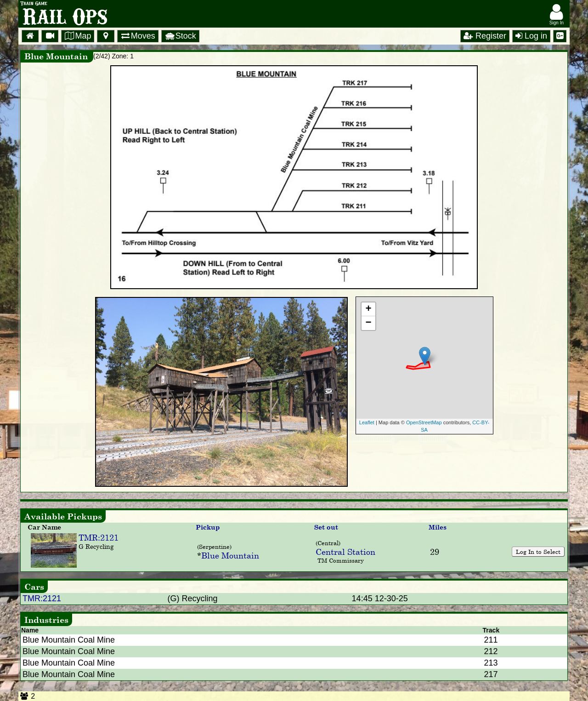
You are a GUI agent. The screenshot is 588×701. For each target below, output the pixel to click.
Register (485, 36)
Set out (326, 527)
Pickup (208, 527)
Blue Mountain (230, 555)
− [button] (368, 323)
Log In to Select (538, 552)
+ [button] (368, 309)
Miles (438, 527)
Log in (531, 36)
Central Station (345, 552)
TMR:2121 (99, 537)
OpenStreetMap (424, 422)
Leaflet (367, 422)
